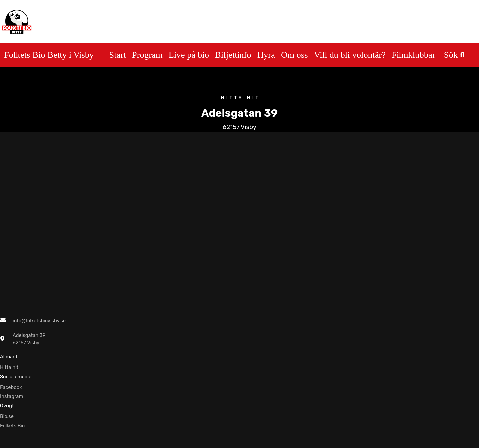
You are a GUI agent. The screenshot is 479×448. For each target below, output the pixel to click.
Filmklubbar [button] (413, 55)
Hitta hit (9, 367)
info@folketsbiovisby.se (39, 321)
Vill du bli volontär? (350, 55)
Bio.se (7, 416)
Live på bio (189, 55)
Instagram (12, 396)
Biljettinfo (233, 55)
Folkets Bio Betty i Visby (49, 55)
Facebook (11, 387)
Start (117, 55)
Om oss (295, 55)
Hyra (266, 55)
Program (147, 55)
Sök (454, 55)
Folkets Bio (12, 426)
